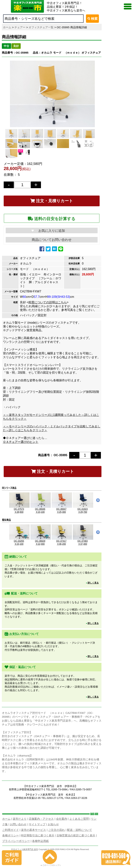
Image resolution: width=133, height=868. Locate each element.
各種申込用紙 (40, 841)
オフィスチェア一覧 (41, 27)
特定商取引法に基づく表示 (38, 835)
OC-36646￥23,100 (41, 509)
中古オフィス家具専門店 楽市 (25, 849)
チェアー (20, 27)
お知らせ (53, 824)
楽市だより (20, 819)
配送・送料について (80, 830)
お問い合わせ (18, 824)
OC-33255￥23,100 (19, 541)
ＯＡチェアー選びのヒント (21, 442)
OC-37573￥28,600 (19, 509)
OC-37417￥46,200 (62, 541)
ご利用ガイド (11, 830)
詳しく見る (93, 583)
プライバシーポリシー (16, 841)
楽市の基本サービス (33, 830)
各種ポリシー (11, 835)
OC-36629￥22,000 (41, 541)
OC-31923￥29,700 (83, 509)
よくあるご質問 (79, 819)
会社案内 (62, 819)
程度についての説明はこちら (48, 302)
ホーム (7, 27)
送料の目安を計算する (52, 219)
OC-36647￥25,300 (62, 509)
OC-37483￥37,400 (83, 541)
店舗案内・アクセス (41, 819)
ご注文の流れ (56, 830)
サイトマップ (37, 824)
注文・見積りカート (52, 201)
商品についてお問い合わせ (52, 240)
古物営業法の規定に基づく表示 (76, 835)
